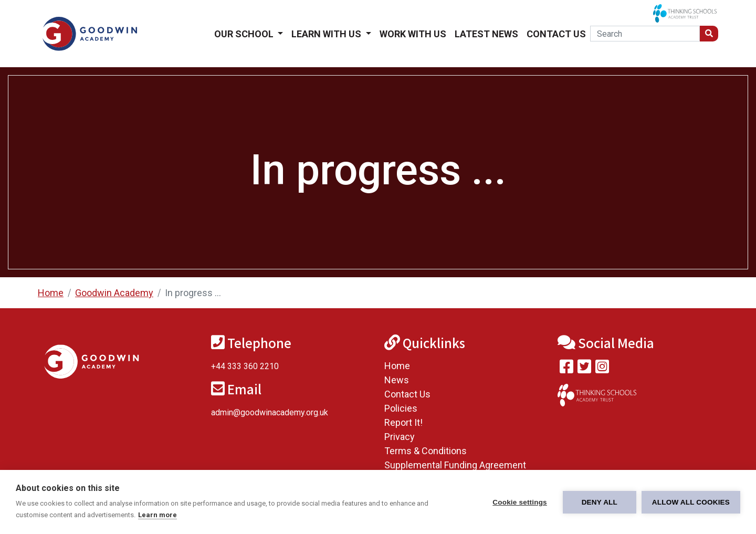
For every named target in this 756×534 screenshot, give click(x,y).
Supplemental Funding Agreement (455, 465)
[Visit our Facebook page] (566, 369)
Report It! (403, 422)
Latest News (486, 34)
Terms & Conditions (426, 451)
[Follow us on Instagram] (602, 369)
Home (51, 293)
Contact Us (556, 34)
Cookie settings (520, 502)
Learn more (157, 515)
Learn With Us (327, 34)
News (397, 380)
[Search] (645, 34)
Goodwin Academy (114, 293)
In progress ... (193, 293)
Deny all (600, 502)
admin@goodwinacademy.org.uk (270, 412)
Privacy (400, 437)
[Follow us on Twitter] (584, 369)
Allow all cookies (691, 502)
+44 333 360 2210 (245, 366)
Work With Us (413, 34)
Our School (245, 34)
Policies (401, 408)
